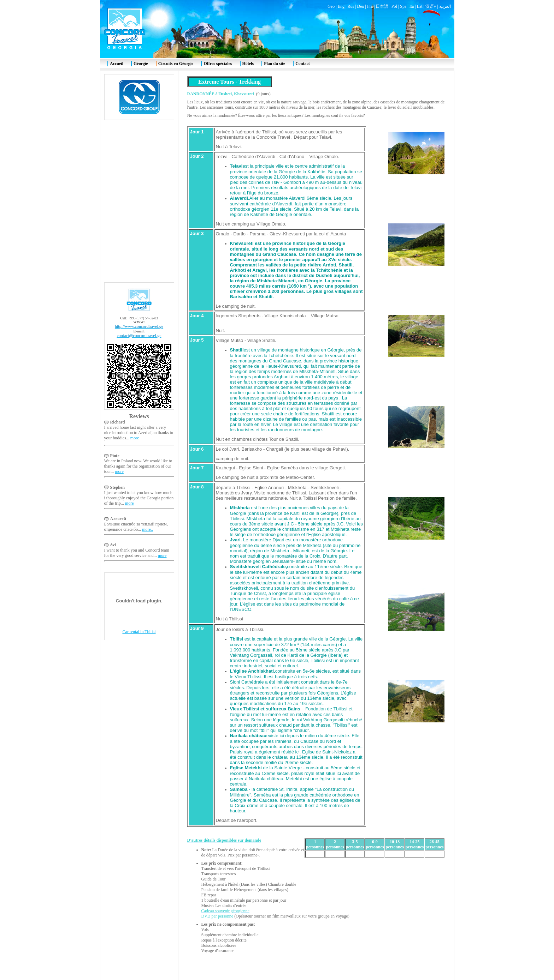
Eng (341, 6)
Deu (361, 6)
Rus (351, 6)
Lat (420, 6)
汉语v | (432, 6)
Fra (370, 6)
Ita (412, 6)
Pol (394, 6)
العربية (445, 6)
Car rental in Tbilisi (139, 632)
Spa (403, 6)
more (135, 438)
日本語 (382, 6)
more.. (148, 529)
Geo (331, 6)
